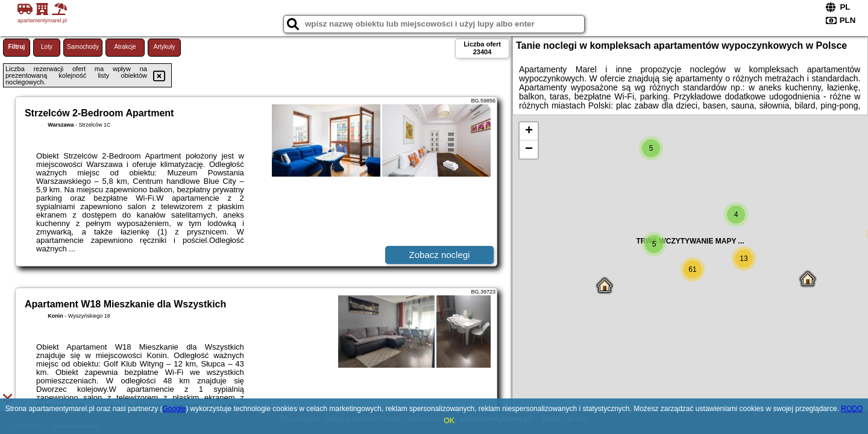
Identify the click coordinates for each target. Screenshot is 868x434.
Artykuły (165, 47)
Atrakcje (125, 47)
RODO (852, 409)
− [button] (529, 149)
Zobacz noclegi (440, 255)
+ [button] (529, 131)
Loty (47, 47)
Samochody (83, 47)
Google (174, 409)
